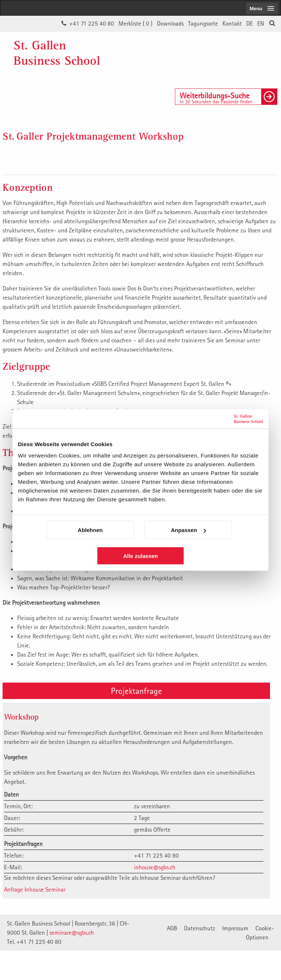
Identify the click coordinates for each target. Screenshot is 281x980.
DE (250, 23)
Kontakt (232, 23)
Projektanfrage (136, 691)
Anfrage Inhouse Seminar (35, 889)
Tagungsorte (203, 23)
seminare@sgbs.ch (72, 932)
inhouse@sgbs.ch (155, 867)
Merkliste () (136, 23)
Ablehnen (90, 530)
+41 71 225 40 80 (92, 23)
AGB (172, 928)
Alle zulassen (140, 556)
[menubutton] (262, 8)
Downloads (170, 23)
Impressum (235, 928)
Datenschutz (200, 928)
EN (261, 23)
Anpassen (188, 530)
